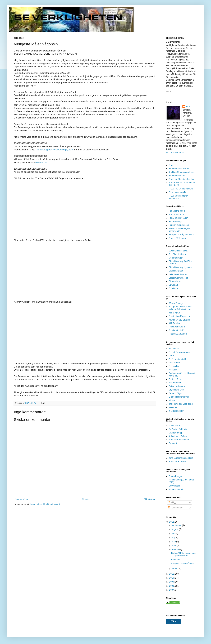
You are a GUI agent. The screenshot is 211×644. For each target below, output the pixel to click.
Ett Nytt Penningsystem (179, 352)
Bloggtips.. (176, 560)
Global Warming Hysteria (180, 267)
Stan (171, 165)
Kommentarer (176, 508)
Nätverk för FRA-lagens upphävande (179, 230)
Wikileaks (173, 370)
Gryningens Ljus (176, 390)
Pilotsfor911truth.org (178, 334)
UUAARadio (174, 486)
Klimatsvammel (176, 489)
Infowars (173, 400)
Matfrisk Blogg (175, 433)
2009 (172, 582)
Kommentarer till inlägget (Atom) (45, 504)
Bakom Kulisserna (177, 386)
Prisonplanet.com (177, 327)
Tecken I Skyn (175, 393)
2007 (172, 590)
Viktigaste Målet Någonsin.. (184, 564)
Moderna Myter (176, 258)
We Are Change (176, 303)
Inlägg (172, 502)
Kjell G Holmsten (176, 411)
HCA (188, 107)
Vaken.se (173, 407)
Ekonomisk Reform (177, 176)
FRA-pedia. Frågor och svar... (182, 235)
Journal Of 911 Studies (179, 320)
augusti (175, 529)
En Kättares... (175, 288)
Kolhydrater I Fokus (178, 436)
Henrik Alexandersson (179, 225)
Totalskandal (174, 363)
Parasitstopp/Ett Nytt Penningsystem (54, 150)
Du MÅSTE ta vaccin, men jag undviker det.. (183, 554)
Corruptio (173, 356)
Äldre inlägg (149, 499)
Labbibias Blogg (176, 271)
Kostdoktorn (174, 426)
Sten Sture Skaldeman (179, 440)
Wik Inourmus (175, 383)
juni (174, 533)
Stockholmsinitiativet (178, 251)
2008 (172, 586)
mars (174, 546)
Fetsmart (173, 443)
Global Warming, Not (178, 278)
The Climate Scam (177, 254)
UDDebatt (173, 285)
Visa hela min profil (175, 153)
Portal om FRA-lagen (178, 218)
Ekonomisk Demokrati (179, 169)
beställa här (41, 162)
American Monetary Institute (182, 179)
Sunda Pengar (175, 476)
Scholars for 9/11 (176, 330)
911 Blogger (174, 313)
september (177, 525)
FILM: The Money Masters (181, 189)
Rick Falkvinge (175, 222)
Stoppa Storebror (176, 214)
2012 (172, 522)
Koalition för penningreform (181, 172)
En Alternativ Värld (177, 359)
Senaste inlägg (22, 499)
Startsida (86, 499)
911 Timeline (175, 323)
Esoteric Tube (175, 379)
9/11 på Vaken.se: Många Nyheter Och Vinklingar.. (180, 308)
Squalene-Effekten (177, 462)
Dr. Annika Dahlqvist (178, 429)
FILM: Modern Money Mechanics (178, 197)
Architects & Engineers (179, 316)
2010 (172, 578)
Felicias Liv (174, 366)
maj (174, 537)
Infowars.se (174, 349)
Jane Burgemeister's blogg (181, 458)
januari (175, 569)
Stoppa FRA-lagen (177, 238)
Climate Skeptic (176, 281)
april (174, 542)
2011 (172, 574)
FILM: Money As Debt (179, 192)
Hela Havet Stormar (178, 274)
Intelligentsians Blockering (181, 404)
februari (176, 550)
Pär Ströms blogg (177, 211)
